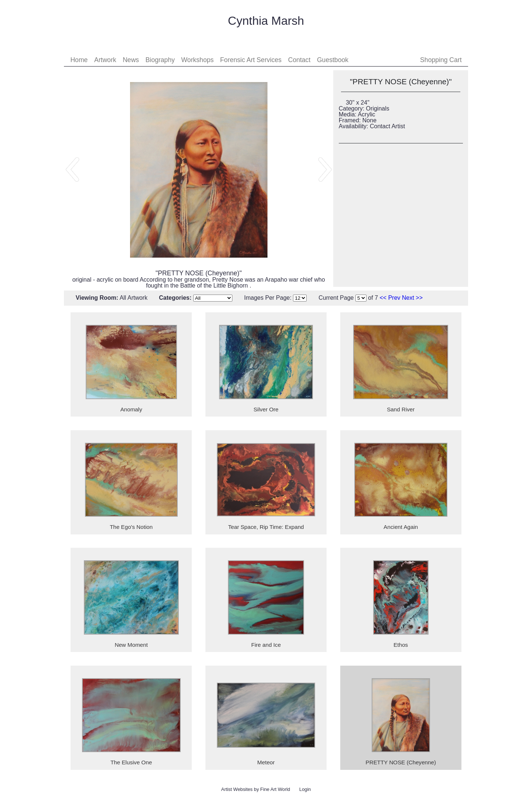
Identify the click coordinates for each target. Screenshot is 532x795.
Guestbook (333, 60)
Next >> (412, 298)
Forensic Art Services (251, 60)
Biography (160, 60)
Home (79, 60)
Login (305, 789)
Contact (299, 60)
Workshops (198, 60)
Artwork (105, 60)
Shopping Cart (441, 60)
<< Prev (390, 298)
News (131, 60)
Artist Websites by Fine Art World (256, 789)
